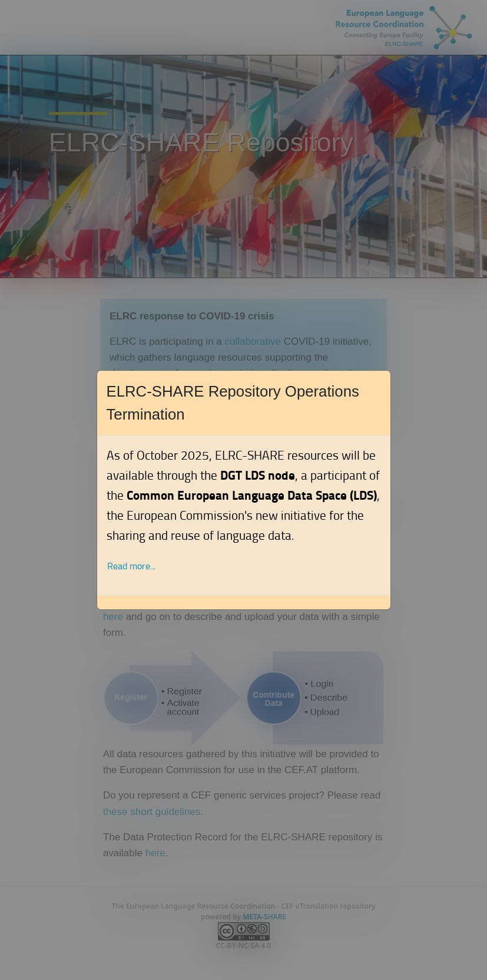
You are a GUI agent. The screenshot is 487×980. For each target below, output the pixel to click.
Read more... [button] (131, 566)
